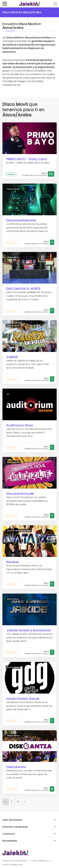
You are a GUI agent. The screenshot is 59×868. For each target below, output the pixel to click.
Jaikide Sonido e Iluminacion (29, 630)
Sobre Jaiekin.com (40, 861)
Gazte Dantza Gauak (23, 699)
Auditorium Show (20, 425)
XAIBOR (12, 357)
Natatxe (13, 562)
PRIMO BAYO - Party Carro (27, 159)
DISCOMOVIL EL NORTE (23, 289)
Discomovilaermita (21, 220)
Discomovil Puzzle (20, 494)
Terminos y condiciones (15, 861)
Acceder (55, 4)
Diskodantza (16, 767)
